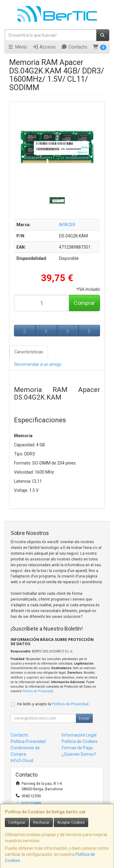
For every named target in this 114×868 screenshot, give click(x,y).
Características (29, 352)
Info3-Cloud (22, 761)
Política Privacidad (28, 741)
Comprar (84, 303)
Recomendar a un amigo (38, 364)
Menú (17, 47)
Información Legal (79, 735)
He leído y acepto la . (53, 704)
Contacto (74, 47)
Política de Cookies (80, 741)
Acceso (44, 47)
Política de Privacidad (38, 691)
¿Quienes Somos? (79, 754)
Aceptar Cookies (71, 822)
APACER (67, 225)
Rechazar (41, 822)
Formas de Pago (77, 748)
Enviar (84, 718)
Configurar (17, 822)
